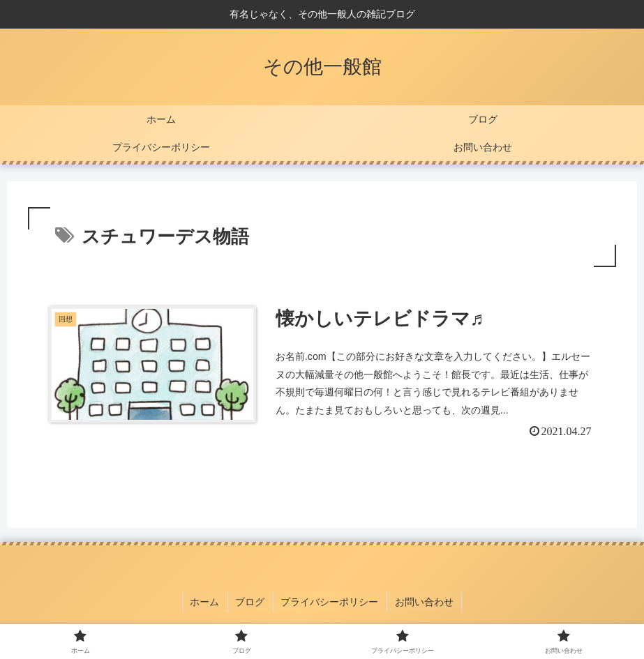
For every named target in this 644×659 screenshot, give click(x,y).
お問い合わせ (422, 603)
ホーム (207, 603)
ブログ (251, 603)
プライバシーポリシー (329, 603)
